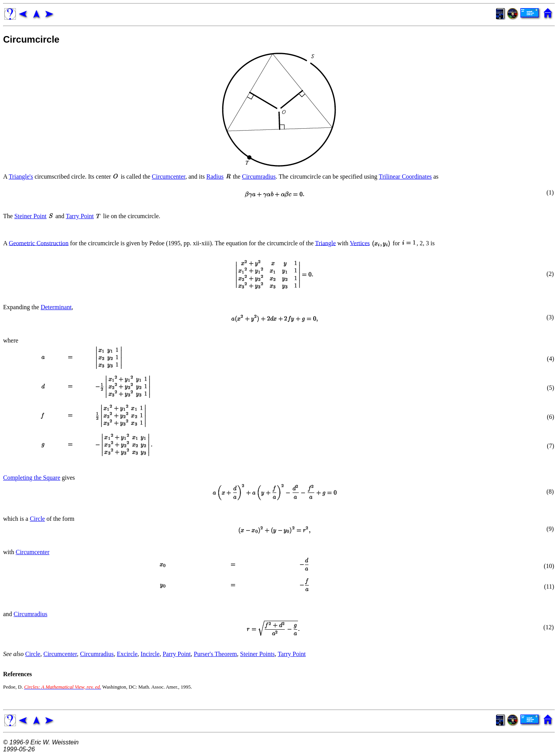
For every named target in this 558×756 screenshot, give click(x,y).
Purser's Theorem (215, 654)
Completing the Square (32, 478)
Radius (215, 177)
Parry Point (177, 654)
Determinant (56, 307)
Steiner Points (257, 654)
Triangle (325, 243)
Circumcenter (169, 177)
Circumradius (259, 177)
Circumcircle (31, 39)
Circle (37, 519)
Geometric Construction (39, 243)
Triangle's (21, 177)
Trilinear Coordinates (406, 177)
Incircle (150, 654)
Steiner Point (30, 216)
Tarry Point (80, 216)
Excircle (127, 654)
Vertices (360, 243)
